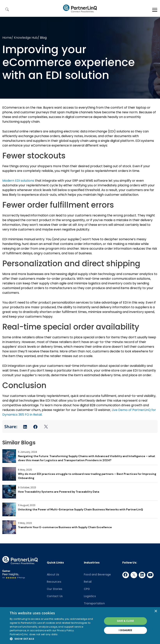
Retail (88, 582)
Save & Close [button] (125, 621)
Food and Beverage (97, 574)
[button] (55, 639)
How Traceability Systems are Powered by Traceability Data (59, 492)
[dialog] (80, 626)
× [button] (156, 611)
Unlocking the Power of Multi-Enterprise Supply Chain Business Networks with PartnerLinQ (80, 509)
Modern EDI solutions (18, 181)
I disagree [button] (125, 630)
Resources (54, 582)
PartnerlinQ (80, 8)
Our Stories (55, 589)
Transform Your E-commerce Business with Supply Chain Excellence (65, 527)
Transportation (94, 603)
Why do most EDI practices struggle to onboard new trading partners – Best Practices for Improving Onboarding (87, 476)
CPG (87, 589)
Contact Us (55, 596)
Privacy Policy (65, 630)
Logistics (90, 596)
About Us (53, 574)
